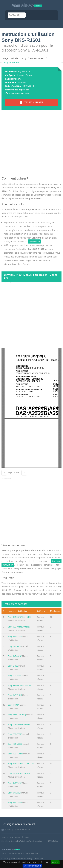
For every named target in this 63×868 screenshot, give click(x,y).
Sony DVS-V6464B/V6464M (19, 724)
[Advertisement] (32, 144)
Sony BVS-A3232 (15, 656)
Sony (19, 79)
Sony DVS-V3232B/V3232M (19, 627)
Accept (55, 862)
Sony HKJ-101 (14, 705)
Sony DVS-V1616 (15, 695)
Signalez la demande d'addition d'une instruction (22, 841)
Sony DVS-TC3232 (15, 754)
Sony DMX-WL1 (15, 646)
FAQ (27, 837)
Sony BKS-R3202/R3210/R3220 (21, 617)
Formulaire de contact (11, 837)
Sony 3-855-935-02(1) (17, 715)
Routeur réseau (24, 75)
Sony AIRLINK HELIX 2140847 (20, 685)
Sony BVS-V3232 (15, 637)
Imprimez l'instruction (19, 94)
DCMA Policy (53, 841)
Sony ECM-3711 (15, 676)
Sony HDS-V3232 (15, 744)
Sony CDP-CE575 (15, 734)
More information (32, 866)
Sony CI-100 (13, 666)
